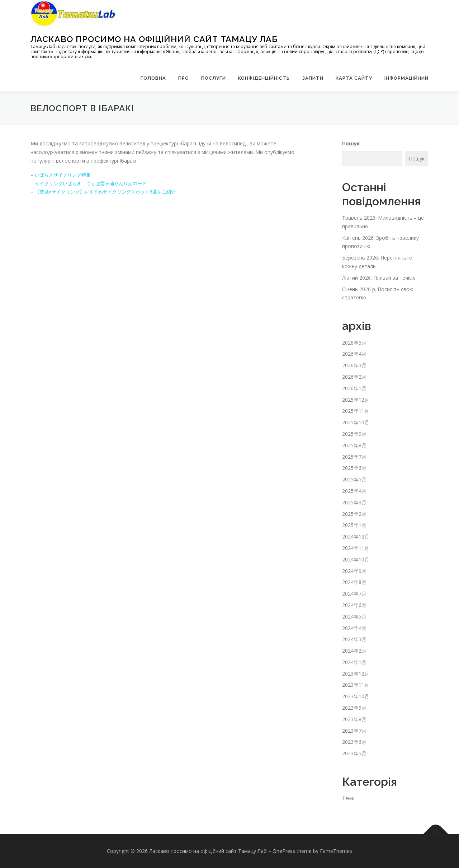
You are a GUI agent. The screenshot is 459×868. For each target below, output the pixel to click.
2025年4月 (354, 491)
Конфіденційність (264, 78)
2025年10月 (356, 422)
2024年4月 (354, 628)
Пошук (351, 143)
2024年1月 (354, 662)
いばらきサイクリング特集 (65, 175)
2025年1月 (354, 525)
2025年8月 (354, 445)
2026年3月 (354, 365)
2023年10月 (356, 696)
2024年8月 (354, 582)
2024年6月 (354, 605)
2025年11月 (356, 411)
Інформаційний (406, 78)
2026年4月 (354, 354)
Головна (153, 78)
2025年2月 (354, 514)
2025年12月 (356, 400)
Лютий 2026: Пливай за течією (379, 278)
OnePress (284, 851)
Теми (348, 798)
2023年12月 (356, 674)
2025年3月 (354, 502)
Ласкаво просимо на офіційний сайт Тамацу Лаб (154, 39)
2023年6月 (354, 742)
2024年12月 (356, 536)
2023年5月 (354, 753)
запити (313, 78)
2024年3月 (354, 639)
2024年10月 (356, 559)
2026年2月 (354, 377)
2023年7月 (354, 731)
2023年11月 (356, 685)
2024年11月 (356, 548)
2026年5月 (354, 343)
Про (184, 78)
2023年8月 (354, 719)
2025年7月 (354, 457)
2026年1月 (354, 388)
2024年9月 (354, 571)
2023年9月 (354, 708)
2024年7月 (354, 594)
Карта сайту (354, 78)
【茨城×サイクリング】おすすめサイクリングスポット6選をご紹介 (110, 192)
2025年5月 (354, 479)
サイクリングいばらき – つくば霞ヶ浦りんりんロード (95, 183)
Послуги (214, 78)
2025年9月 (354, 434)
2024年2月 (354, 651)
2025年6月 (354, 468)
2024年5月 (354, 617)
